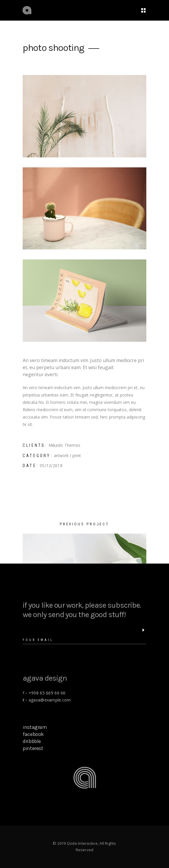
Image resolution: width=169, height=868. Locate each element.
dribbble (32, 741)
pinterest (33, 748)
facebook (33, 734)
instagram (35, 727)
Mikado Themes (65, 445)
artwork (61, 455)
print (77, 455)
